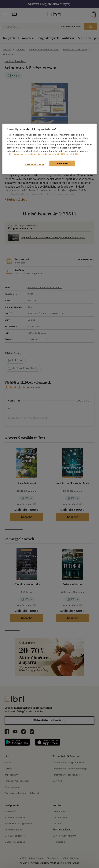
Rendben (62, 163)
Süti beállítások (35, 164)
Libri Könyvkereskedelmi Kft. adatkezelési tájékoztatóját (42, 154)
